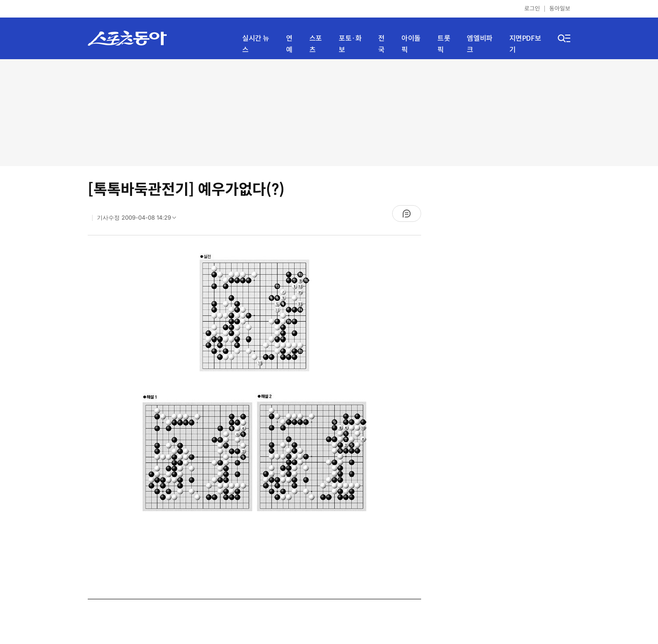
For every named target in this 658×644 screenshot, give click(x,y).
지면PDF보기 (525, 44)
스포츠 (316, 44)
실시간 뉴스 (256, 44)
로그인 (532, 9)
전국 (381, 44)
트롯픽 (444, 44)
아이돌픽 (411, 44)
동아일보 (560, 9)
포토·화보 (350, 44)
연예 (289, 44)
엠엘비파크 (479, 44)
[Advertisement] (329, 112)
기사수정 (139, 220)
